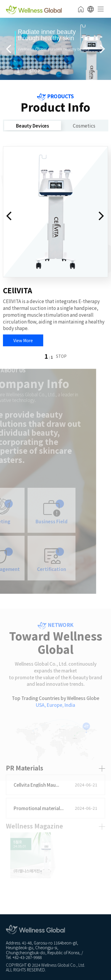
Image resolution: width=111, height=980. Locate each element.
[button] (35, 70)
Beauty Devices (33, 125)
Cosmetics (84, 125)
